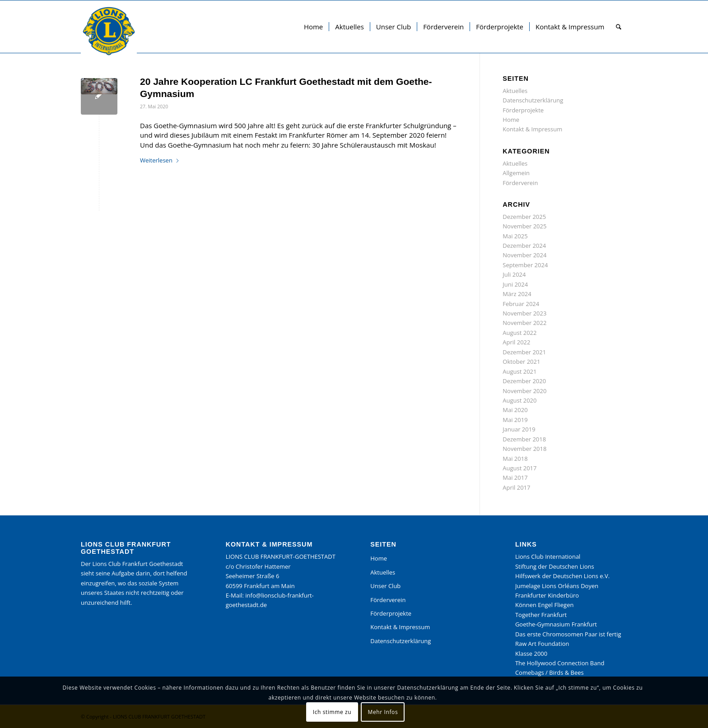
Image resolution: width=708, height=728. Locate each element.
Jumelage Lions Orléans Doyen (557, 586)
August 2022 (519, 333)
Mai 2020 (515, 410)
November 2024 (524, 255)
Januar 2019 (519, 429)
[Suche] (619, 27)
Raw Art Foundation (542, 644)
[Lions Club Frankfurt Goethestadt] (109, 31)
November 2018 (524, 449)
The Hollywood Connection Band (560, 663)
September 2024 (525, 265)
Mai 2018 (515, 459)
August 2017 (519, 468)
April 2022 (516, 342)
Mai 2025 (515, 236)
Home (511, 120)
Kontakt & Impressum (532, 129)
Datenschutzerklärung (533, 100)
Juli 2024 (514, 274)
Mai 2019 (515, 420)
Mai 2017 (515, 478)
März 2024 (517, 294)
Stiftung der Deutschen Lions (555, 566)
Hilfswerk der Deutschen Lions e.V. (562, 576)
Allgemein (516, 173)
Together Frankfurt (541, 615)
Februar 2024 (521, 304)
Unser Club (385, 586)
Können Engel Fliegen (545, 605)
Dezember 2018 (524, 439)
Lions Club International (548, 556)
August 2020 (519, 400)
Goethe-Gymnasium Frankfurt (556, 624)
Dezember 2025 (524, 217)
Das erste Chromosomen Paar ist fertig (568, 634)
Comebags (530, 672)
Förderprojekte (523, 110)
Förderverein (520, 183)
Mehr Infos (383, 712)
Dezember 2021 (524, 352)
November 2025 (524, 226)
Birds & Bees (566, 672)
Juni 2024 (515, 284)
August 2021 (519, 371)
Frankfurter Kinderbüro (547, 595)
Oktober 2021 (521, 362)
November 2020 (524, 391)
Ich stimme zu (332, 712)
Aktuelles (515, 91)
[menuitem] (313, 27)
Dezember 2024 (524, 246)
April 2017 (516, 487)
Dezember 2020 (524, 381)
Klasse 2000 (531, 654)
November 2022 (524, 323)
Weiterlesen (160, 160)
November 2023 (524, 313)
